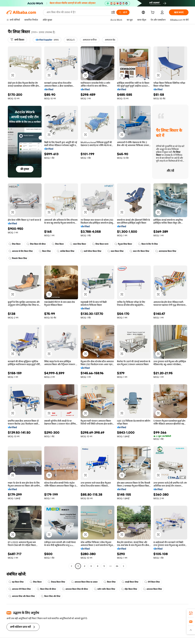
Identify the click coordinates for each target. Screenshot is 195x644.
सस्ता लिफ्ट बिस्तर (78, 244)
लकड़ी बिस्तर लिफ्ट (130, 582)
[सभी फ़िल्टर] (17, 40)
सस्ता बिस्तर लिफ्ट (115, 251)
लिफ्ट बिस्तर (15, 244)
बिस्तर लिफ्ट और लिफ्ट (51, 596)
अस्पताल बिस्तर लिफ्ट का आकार (84, 582)
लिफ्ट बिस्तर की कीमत (36, 244)
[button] (113, 12)
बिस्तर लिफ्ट (45, 251)
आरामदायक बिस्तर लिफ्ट (166, 251)
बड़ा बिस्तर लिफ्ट (16, 582)
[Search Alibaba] (78, 12)
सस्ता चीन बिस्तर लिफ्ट (139, 251)
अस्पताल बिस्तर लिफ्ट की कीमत (75, 589)
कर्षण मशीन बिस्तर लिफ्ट (105, 589)
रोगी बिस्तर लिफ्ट (152, 582)
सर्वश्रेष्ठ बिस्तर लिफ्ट (66, 251)
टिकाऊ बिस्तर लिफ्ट (56, 582)
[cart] (153, 13)
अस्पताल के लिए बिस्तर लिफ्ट (21, 251)
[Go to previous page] (71, 566)
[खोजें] (123, 12)
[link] (191, 613)
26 (117, 566)
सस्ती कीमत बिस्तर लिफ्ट (91, 251)
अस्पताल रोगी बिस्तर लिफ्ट (20, 589)
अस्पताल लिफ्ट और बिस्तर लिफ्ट (22, 596)
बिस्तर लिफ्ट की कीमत (46, 589)
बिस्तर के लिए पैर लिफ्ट (148, 244)
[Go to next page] (123, 566)
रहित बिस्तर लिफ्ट (129, 589)
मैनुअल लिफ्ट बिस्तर (123, 244)
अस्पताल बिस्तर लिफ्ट (153, 589)
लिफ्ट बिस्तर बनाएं (100, 244)
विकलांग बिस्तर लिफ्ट (18, 258)
